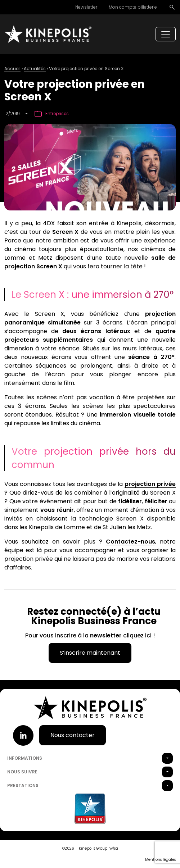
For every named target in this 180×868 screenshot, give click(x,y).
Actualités (35, 69)
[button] (167, 758)
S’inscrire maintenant (90, 653)
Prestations (23, 785)
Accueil (12, 69)
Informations (25, 758)
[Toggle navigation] (166, 34)
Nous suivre (22, 772)
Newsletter (86, 7)
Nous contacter (73, 735)
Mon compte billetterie (133, 7)
